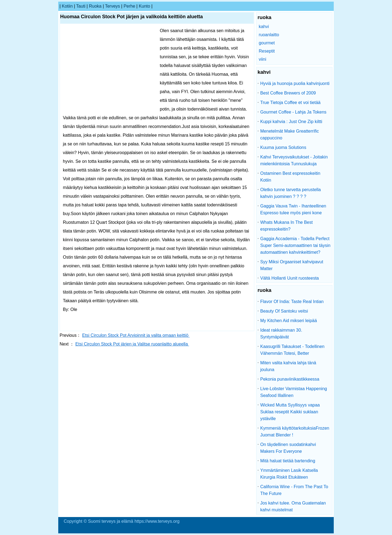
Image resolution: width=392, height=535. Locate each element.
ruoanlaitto (269, 35)
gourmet (267, 43)
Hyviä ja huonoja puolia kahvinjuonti (295, 83)
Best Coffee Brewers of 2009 (288, 93)
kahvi (264, 27)
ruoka (95, 6)
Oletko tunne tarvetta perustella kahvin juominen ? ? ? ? (290, 193)
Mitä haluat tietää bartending (288, 461)
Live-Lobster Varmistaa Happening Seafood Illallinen (294, 392)
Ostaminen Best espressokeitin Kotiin (290, 177)
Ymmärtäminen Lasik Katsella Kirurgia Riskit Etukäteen (289, 474)
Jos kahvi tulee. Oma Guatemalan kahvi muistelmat (293, 506)
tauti (81, 6)
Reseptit (267, 51)
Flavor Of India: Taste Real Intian (292, 302)
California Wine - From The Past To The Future (294, 490)
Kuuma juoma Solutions (283, 147)
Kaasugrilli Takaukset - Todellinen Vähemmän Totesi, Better (292, 350)
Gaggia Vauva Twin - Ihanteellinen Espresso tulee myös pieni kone (293, 209)
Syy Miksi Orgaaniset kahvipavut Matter (292, 265)
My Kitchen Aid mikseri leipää (289, 321)
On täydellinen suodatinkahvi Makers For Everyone (288, 448)
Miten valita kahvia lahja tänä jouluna (288, 366)
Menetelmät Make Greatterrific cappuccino (290, 134)
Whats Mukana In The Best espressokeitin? (287, 226)
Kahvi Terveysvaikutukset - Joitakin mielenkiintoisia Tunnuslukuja (294, 160)
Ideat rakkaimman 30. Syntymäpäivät (281, 334)
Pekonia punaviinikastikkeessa (290, 379)
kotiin (67, 6)
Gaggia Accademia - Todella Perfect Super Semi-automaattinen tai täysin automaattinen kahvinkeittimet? (295, 245)
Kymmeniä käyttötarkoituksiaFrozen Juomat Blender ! (295, 432)
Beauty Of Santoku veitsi (284, 311)
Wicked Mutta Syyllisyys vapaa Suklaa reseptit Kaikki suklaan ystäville (290, 412)
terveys (113, 6)
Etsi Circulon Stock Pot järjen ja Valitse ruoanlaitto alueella (132, 344)
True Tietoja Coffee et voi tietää (290, 103)
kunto (145, 6)
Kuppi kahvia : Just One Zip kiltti (291, 122)
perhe (129, 6)
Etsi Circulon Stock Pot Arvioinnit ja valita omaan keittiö (136, 335)
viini (262, 59)
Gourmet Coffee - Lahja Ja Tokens (293, 112)
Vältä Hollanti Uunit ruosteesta (290, 278)
